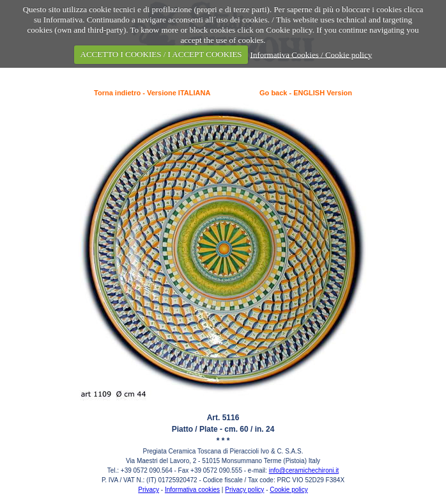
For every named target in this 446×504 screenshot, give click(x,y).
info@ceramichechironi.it (304, 470)
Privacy (149, 490)
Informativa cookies (192, 490)
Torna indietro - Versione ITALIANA (152, 93)
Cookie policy (288, 490)
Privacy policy (244, 490)
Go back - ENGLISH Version (306, 93)
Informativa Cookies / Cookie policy (311, 54)
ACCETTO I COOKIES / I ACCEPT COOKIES (161, 54)
